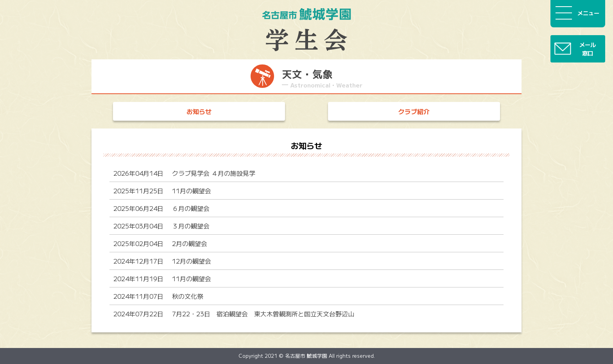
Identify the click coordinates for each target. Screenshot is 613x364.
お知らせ (199, 111)
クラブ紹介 (414, 111)
